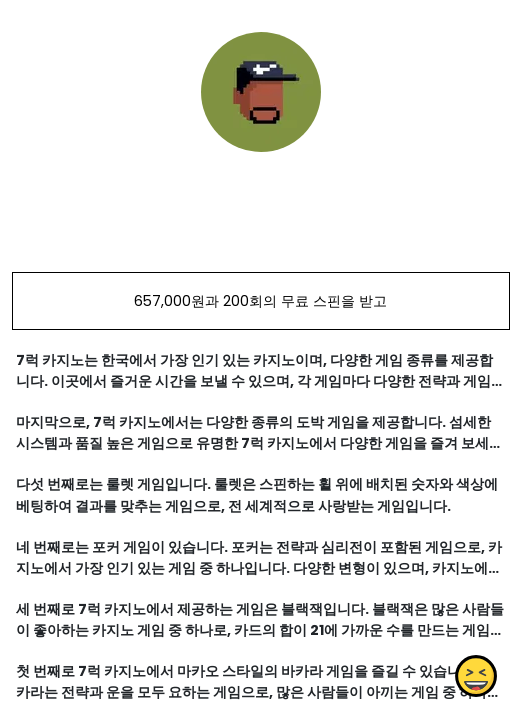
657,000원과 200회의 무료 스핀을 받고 (260, 301)
